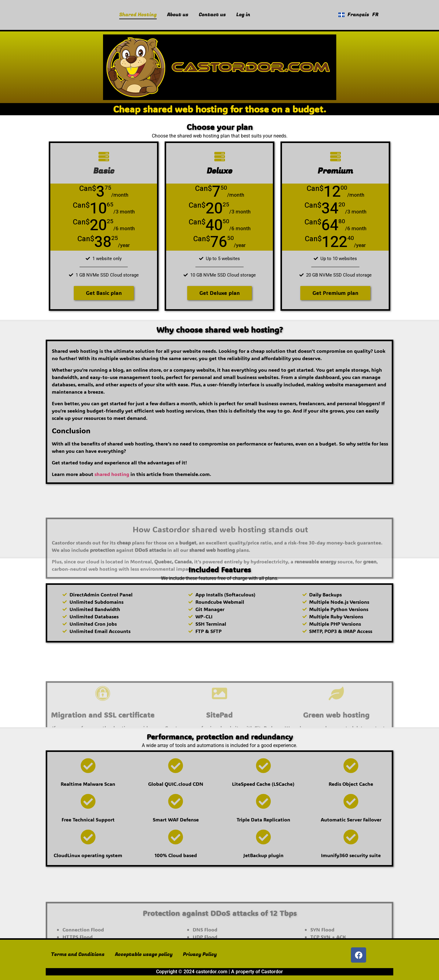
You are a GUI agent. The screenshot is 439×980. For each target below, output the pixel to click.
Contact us (212, 15)
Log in (243, 15)
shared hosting (112, 474)
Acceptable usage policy (144, 954)
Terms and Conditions (78, 954)
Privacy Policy (200, 954)
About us (178, 15)
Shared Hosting (138, 15)
